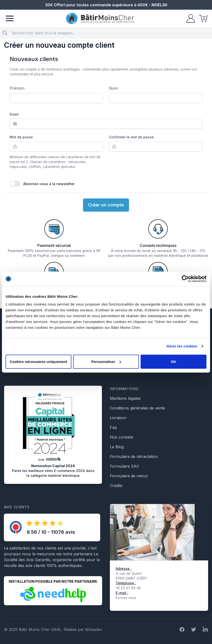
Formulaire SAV (124, 466)
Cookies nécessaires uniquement (38, 361)
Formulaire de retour (129, 476)
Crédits (116, 486)
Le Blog (117, 447)
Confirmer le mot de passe (131, 137)
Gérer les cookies (182, 346)
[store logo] (100, 19)
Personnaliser (106, 361)
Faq (113, 427)
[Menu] (10, 18)
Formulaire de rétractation (134, 456)
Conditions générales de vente (137, 408)
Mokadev (94, 629)
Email (14, 114)
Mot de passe (21, 137)
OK (174, 361)
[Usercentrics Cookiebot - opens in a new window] (185, 279)
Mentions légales (125, 398)
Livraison (118, 418)
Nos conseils (122, 437)
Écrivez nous (126, 598)
